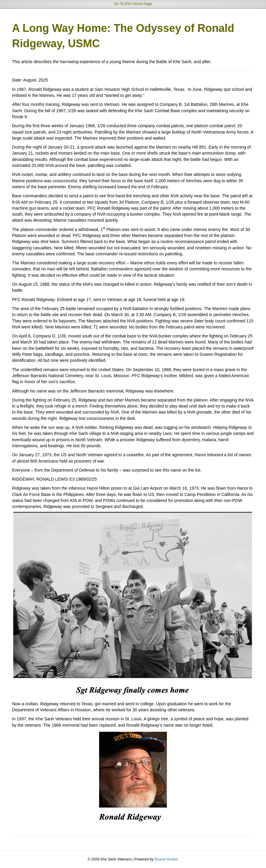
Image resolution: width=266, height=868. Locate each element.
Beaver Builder (166, 859)
